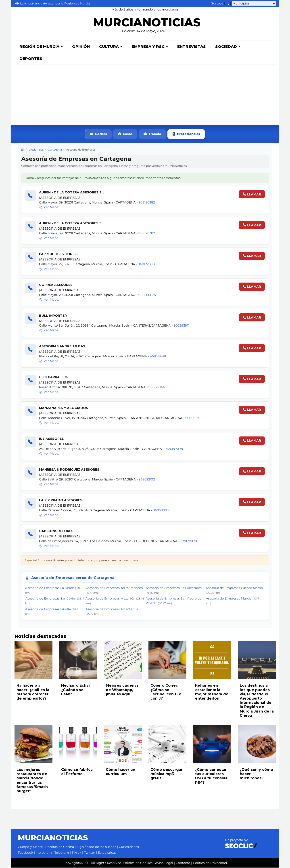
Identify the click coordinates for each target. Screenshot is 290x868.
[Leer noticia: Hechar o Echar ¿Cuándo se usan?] (78, 660)
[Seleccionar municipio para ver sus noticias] (254, 3)
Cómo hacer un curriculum (121, 772)
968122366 (157, 388)
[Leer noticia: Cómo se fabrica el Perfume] (78, 745)
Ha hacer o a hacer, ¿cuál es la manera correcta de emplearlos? (33, 692)
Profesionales (186, 135)
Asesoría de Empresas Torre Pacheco (114, 588)
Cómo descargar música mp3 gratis (167, 774)
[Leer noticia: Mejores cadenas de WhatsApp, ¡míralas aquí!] (123, 660)
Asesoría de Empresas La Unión (50, 588)
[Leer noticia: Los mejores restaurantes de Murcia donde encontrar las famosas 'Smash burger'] (33, 745)
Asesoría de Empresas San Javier (51, 599)
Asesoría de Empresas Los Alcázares (174, 588)
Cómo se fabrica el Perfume (77, 772)
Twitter (90, 853)
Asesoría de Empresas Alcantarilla (112, 610)
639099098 (189, 541)
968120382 (147, 203)
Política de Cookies (138, 863)
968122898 (146, 264)
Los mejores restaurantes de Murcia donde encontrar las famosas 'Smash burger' (32, 781)
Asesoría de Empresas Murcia (229, 599)
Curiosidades (129, 847)
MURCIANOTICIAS (147, 24)
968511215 (193, 418)
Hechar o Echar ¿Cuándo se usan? (76, 690)
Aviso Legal (164, 863)
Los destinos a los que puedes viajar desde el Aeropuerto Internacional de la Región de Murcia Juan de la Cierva (257, 701)
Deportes (31, 59)
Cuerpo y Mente (30, 847)
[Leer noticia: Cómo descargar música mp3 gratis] (167, 745)
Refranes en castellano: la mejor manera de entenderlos (212, 692)
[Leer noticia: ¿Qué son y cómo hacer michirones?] (257, 745)
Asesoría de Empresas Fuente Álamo (234, 588)
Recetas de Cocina (60, 847)
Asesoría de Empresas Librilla (48, 610)
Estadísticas (107, 853)
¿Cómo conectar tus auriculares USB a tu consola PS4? (211, 777)
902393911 (182, 326)
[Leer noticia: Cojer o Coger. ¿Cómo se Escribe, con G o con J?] (167, 660)
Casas (125, 135)
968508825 (147, 295)
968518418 (158, 357)
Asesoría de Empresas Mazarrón (110, 599)
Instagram (44, 853)
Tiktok (76, 853)
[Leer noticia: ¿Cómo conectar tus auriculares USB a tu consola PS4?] (212, 745)
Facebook (25, 853)
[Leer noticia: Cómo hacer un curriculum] (123, 745)
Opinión (81, 47)
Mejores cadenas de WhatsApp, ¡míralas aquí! (122, 690)
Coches (98, 135)
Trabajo (152, 135)
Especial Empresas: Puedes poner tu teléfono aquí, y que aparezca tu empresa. (82, 561)
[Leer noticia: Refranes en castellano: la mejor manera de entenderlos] (212, 660)
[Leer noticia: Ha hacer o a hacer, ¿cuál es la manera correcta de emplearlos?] (33, 660)
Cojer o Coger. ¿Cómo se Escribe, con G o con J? (166, 692)
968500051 (161, 511)
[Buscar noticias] (227, 3)
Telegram (62, 853)
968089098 (174, 449)
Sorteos (217, 3)
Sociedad (228, 47)
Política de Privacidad (210, 863)
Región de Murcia (41, 47)
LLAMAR (252, 195)
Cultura (111, 47)
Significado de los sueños (96, 847)
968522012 (147, 480)
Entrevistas (192, 47)
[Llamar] (31, 196)
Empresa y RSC (150, 47)
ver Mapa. (49, 208)
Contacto (183, 863)
